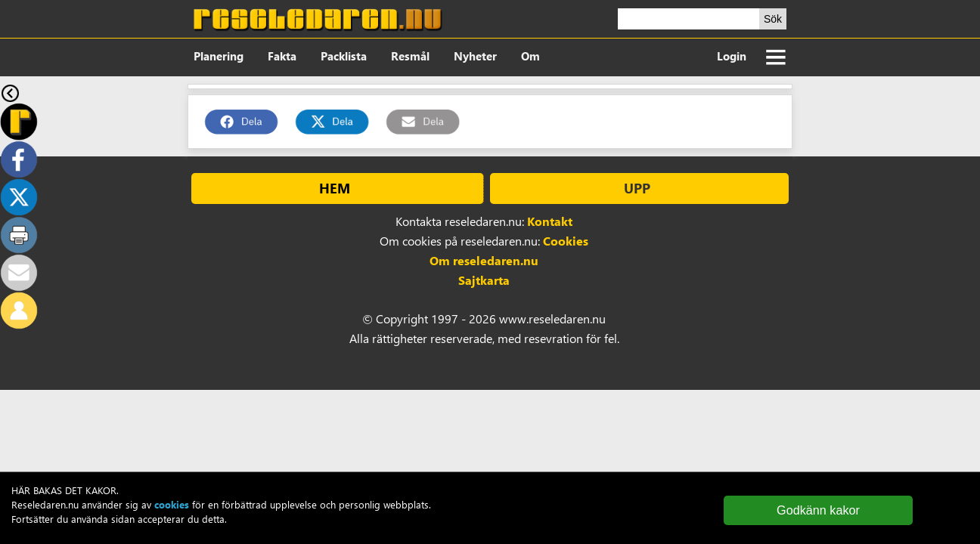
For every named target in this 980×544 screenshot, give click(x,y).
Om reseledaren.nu (484, 260)
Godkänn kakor (818, 510)
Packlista (344, 56)
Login (732, 56)
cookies (172, 504)
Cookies (566, 241)
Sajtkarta (484, 280)
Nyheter (475, 56)
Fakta (282, 56)
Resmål (410, 56)
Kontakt (550, 221)
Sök (773, 19)
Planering (219, 56)
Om (530, 56)
